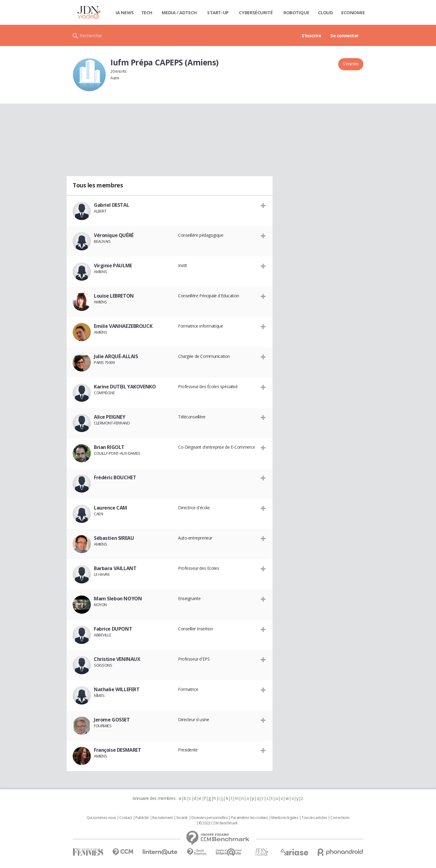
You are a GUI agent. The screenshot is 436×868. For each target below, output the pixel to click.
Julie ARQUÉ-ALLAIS (116, 356)
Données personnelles (210, 818)
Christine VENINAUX (117, 659)
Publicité (142, 818)
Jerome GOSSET (112, 720)
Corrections (340, 818)
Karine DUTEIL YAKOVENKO (125, 387)
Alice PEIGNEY (110, 417)
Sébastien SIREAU (114, 538)
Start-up (218, 12)
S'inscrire (311, 35)
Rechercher (91, 35)
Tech (147, 12)
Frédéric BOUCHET (115, 477)
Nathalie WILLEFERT (117, 689)
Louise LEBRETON (114, 296)
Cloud (325, 12)
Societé (182, 818)
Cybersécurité (256, 12)
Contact (126, 818)
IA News (125, 12)
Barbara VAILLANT (115, 568)
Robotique (296, 12)
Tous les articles (314, 818)
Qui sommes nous (101, 818)
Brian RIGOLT (109, 447)
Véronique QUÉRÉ (114, 235)
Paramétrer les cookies (249, 818)
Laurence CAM (111, 508)
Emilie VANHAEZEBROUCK (123, 326)
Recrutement (162, 818)
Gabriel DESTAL (111, 205)
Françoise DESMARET (117, 750)
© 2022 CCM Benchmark (218, 823)
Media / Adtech (179, 12)
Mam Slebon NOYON (118, 599)
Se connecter (345, 35)
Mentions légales (285, 818)
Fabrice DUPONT (113, 629)
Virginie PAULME (113, 266)
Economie (353, 12)
